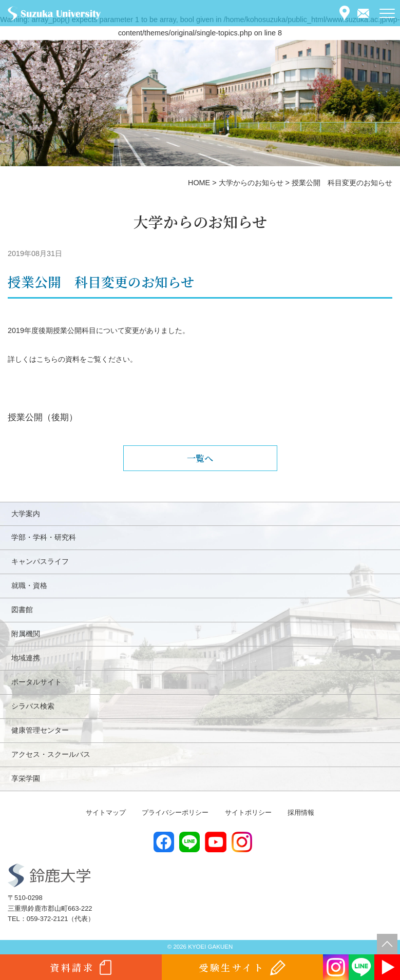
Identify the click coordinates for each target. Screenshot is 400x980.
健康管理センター (40, 730)
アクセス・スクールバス (51, 754)
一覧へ (200, 458)
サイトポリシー (248, 812)
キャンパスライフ (40, 561)
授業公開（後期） (43, 417)
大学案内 (26, 514)
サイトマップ (106, 812)
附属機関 (26, 634)
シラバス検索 (33, 706)
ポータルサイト (36, 682)
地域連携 (26, 658)
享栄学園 (26, 778)
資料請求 (72, 967)
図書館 (22, 610)
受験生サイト (232, 967)
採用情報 (301, 812)
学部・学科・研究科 (44, 537)
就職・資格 (29, 585)
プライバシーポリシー (175, 812)
